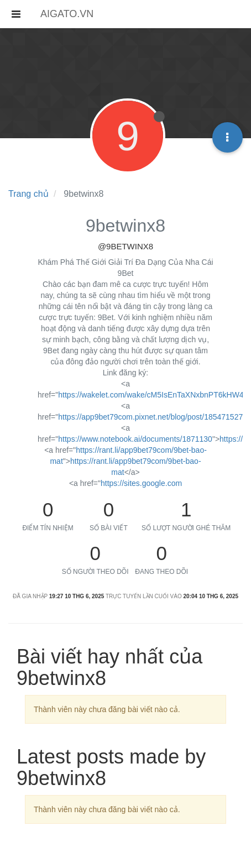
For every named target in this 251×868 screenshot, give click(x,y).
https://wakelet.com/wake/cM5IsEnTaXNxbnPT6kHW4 (151, 395)
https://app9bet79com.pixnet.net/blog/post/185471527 (150, 417)
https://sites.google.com (141, 483)
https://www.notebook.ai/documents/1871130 (135, 439)
